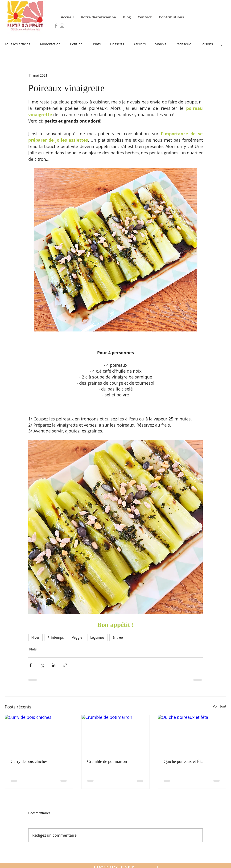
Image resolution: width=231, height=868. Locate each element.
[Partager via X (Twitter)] (42, 665)
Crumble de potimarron (107, 761)
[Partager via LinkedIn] (54, 665)
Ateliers (140, 44)
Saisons (207, 44)
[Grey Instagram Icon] (62, 26)
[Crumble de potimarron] (116, 734)
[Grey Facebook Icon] (56, 26)
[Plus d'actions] (200, 75)
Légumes (97, 637)
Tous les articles (17, 44)
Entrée (118, 637)
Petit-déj (77, 44)
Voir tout (220, 706)
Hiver (35, 637)
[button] (220, 44)
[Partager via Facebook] (31, 665)
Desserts (117, 44)
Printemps (56, 637)
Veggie (77, 637)
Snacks (161, 44)
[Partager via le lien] (65, 665)
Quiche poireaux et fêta (183, 761)
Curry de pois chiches (29, 761)
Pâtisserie (183, 44)
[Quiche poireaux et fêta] (192, 734)
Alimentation (50, 44)
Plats (97, 44)
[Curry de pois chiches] (39, 734)
